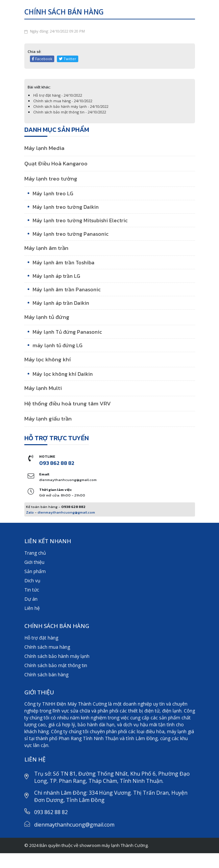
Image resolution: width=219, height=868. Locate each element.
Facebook (42, 59)
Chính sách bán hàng (46, 675)
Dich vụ (32, 580)
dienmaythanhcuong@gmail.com (66, 512)
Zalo (30, 512)
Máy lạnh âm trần (46, 248)
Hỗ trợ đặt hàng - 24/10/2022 (58, 95)
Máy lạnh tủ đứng (47, 317)
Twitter (68, 59)
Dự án (31, 599)
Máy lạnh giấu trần (48, 419)
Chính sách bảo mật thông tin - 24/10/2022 (70, 112)
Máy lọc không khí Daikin (63, 374)
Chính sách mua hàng (47, 647)
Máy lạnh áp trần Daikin (61, 303)
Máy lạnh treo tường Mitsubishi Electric (80, 220)
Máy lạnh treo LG (53, 193)
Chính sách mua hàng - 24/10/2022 (63, 101)
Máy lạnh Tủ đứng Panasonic (67, 332)
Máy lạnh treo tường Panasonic (71, 234)
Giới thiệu (34, 562)
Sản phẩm (35, 571)
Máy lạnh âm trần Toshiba (63, 262)
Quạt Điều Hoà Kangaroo (56, 163)
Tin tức (32, 590)
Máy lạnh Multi (43, 388)
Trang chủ (35, 553)
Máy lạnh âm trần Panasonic (67, 289)
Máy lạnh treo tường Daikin (66, 207)
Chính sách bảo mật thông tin (56, 665)
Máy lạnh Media (44, 148)
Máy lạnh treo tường (51, 179)
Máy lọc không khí (48, 359)
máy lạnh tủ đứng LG (58, 345)
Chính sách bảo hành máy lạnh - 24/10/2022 (71, 106)
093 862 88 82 (57, 463)
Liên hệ (32, 608)
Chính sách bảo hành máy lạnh (57, 656)
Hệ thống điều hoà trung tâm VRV (68, 403)
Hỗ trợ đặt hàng (41, 638)
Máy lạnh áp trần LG (56, 276)
